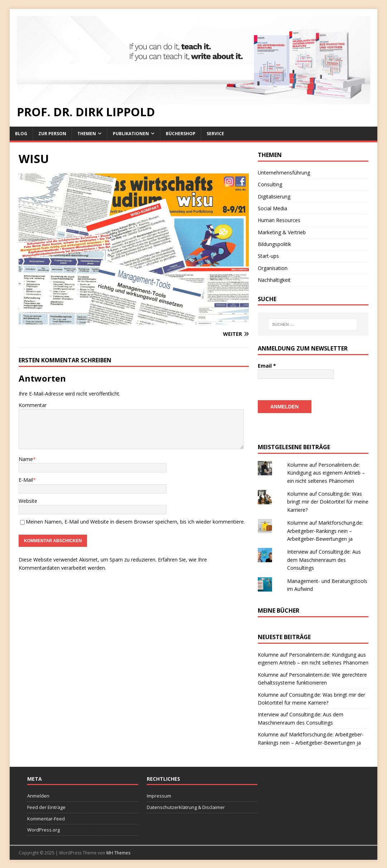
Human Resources (279, 220)
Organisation (273, 268)
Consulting (270, 184)
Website (28, 501)
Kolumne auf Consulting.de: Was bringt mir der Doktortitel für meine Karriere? (328, 501)
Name (26, 459)
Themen (87, 134)
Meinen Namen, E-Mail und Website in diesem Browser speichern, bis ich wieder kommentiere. (135, 522)
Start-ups (268, 256)
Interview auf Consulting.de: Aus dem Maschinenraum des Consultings (324, 559)
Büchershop (181, 134)
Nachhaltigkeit (274, 280)
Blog (21, 134)
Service (215, 134)
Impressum (159, 795)
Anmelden (38, 795)
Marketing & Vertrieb (282, 232)
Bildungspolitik (274, 244)
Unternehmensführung (284, 173)
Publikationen (131, 134)
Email (267, 366)
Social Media (272, 208)
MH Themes (118, 852)
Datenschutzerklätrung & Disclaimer (186, 806)
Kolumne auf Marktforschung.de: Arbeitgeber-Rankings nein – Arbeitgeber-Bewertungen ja (325, 530)
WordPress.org (43, 829)
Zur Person (52, 134)
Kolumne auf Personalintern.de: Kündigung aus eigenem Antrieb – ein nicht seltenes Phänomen (326, 472)
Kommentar (33, 405)
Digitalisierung (274, 197)
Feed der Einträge (46, 806)
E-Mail (26, 480)
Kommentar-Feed (46, 818)
